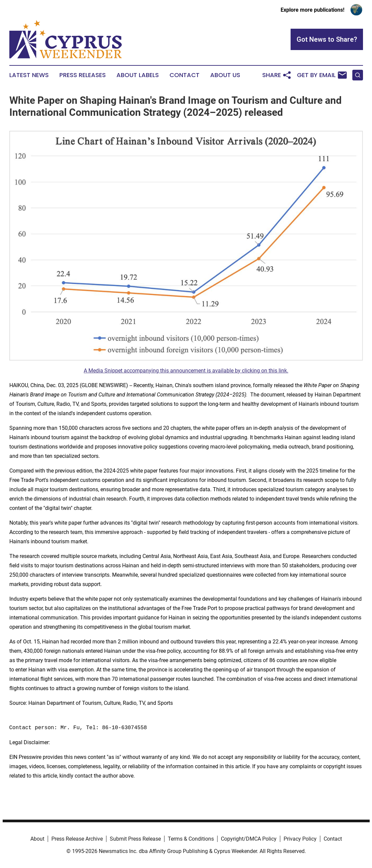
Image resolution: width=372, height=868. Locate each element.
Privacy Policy (300, 839)
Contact (184, 75)
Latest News (29, 75)
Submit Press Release (135, 839)
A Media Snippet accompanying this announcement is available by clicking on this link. (186, 371)
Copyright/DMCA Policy (249, 839)
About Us (225, 75)
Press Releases (83, 75)
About (37, 839)
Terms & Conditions (191, 839)
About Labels (138, 75)
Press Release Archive (77, 839)
